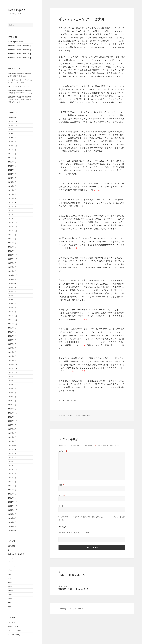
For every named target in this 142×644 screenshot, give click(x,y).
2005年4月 (12, 348)
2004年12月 (13, 364)
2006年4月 (12, 308)
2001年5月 (12, 526)
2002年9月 (12, 474)
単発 (10, 574)
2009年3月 (12, 243)
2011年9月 (12, 166)
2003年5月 (12, 441)
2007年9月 (12, 279)
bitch (78, 416)
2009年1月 (12, 251)
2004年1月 (12, 409)
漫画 (10, 595)
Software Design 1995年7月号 (20, 50)
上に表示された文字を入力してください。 (75, 533)
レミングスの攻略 (15, 86)
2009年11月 (13, 227)
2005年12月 (13, 316)
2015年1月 (12, 142)
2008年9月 (12, 263)
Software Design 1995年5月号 (20, 58)
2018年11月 (13, 121)
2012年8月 (12, 162)
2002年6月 (12, 482)
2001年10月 (13, 510)
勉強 (10, 570)
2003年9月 (12, 425)
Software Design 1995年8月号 (20, 46)
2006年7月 (12, 295)
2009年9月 (12, 235)
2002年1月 (12, 498)
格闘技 (11, 590)
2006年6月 (12, 300)
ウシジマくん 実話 (17, 82)
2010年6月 (12, 198)
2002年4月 (12, 486)
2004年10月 (13, 372)
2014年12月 (13, 146)
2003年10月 (13, 421)
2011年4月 (12, 178)
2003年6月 (12, 437)
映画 (10, 582)
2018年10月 (13, 125)
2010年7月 (12, 194)
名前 (61, 485)
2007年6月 (12, 291)
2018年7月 (12, 138)
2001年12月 (13, 502)
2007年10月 (13, 275)
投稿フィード (13, 626)
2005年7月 (12, 336)
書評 (10, 586)
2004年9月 (12, 376)
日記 (10, 578)
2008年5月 (12, 271)
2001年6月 (12, 522)
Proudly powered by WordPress (71, 609)
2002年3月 (12, 490)
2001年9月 (12, 514)
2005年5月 (12, 344)
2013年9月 (12, 150)
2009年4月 (12, 239)
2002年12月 (13, 461)
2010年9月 (12, 190)
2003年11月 (13, 417)
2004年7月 (12, 385)
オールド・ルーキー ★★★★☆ (21, 80)
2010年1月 (12, 219)
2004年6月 (12, 389)
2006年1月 (12, 312)
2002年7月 (12, 478)
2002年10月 (13, 470)
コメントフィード (15, 630)
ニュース (12, 566)
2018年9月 (12, 129)
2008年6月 (12, 267)
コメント (63, 451)
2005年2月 (12, 356)
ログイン (12, 622)
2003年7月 (12, 433)
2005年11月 (13, 320)
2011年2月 (12, 186)
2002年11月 (13, 466)
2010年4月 (12, 206)
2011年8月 (12, 170)
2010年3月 (12, 210)
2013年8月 (12, 154)
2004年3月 (12, 401)
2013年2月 (12, 158)
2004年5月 (12, 393)
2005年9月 (12, 328)
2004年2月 (12, 405)
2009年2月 (12, 247)
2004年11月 (13, 368)
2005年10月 (13, 324)
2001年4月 (12, 530)
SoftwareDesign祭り (16, 554)
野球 (10, 603)
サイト (61, 506)
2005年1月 (12, 360)
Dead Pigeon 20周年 (16, 42)
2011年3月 (12, 182)
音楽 (10, 607)
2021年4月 (12, 117)
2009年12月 (13, 223)
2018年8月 (12, 134)
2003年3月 (12, 449)
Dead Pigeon (17, 10)
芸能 (10, 599)
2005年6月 (12, 340)
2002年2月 (12, 494)
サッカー (12, 562)
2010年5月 (12, 202)
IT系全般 (12, 546)
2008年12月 (13, 255)
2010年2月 (12, 214)
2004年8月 (12, 381)
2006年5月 (12, 304)
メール (62, 495)
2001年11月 (13, 506)
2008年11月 (13, 259)
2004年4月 (12, 397)
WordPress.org (14, 634)
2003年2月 (12, 453)
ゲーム (11, 558)
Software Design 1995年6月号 (20, 54)
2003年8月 (12, 429)
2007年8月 (12, 283)
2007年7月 (12, 287)
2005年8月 (12, 332)
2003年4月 (12, 445)
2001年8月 (12, 518)
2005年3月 (12, 352)
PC (9, 550)
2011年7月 (12, 174)
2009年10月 (13, 231)
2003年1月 (12, 457)
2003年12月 (13, 413)
